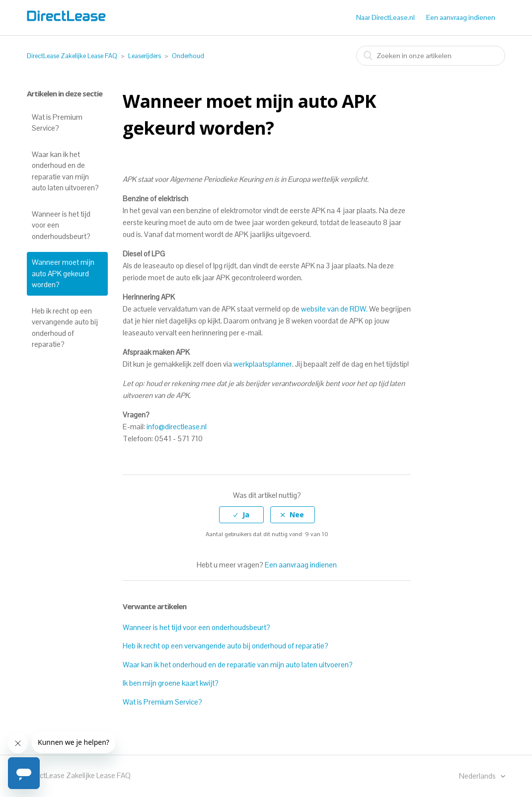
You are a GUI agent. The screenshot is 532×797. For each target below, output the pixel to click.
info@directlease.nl (177, 427)
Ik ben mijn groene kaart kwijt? (171, 683)
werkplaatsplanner (263, 364)
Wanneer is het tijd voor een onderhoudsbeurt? (61, 225)
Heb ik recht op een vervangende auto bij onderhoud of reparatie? (65, 328)
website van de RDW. (334, 309)
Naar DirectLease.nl (385, 17)
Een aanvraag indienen (461, 17)
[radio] (241, 515)
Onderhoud (188, 56)
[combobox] (431, 56)
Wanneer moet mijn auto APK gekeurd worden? (63, 273)
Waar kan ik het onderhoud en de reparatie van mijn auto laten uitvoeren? (65, 171)
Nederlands (478, 776)
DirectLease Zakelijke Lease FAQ (72, 56)
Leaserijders (145, 56)
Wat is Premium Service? (57, 123)
